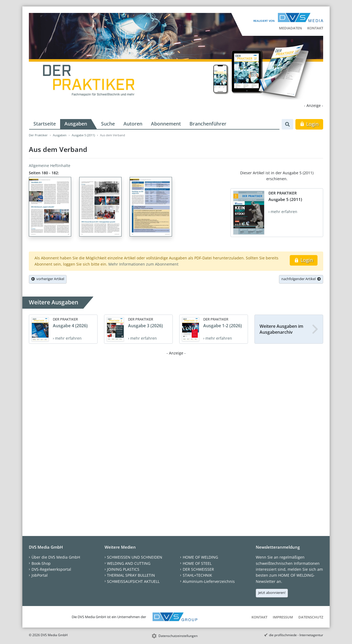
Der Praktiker (38, 135)
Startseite (45, 124)
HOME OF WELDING (200, 557)
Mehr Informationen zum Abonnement (143, 264)
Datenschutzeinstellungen (178, 636)
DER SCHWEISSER (198, 569)
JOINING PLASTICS (123, 569)
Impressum (283, 617)
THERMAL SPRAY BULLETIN (131, 575)
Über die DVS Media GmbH (56, 557)
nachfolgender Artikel (301, 279)
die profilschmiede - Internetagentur (296, 635)
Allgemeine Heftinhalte (50, 166)
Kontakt (315, 28)
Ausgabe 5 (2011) (83, 135)
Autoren (133, 124)
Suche (108, 124)
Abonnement (166, 124)
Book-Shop (41, 563)
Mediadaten (290, 28)
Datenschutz (311, 617)
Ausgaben (76, 124)
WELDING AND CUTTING (129, 563)
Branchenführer (208, 124)
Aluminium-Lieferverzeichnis (209, 581)
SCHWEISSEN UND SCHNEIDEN (135, 557)
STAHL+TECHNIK (197, 575)
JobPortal (40, 575)
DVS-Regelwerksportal (51, 569)
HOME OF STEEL (197, 563)
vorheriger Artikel (48, 279)
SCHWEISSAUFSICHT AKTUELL (133, 581)
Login (309, 124)
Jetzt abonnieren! (272, 593)
